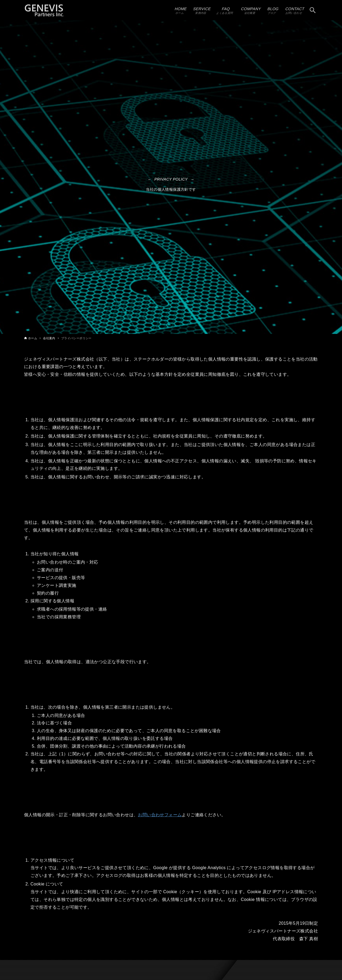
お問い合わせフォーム (160, 815)
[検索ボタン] (313, 10)
